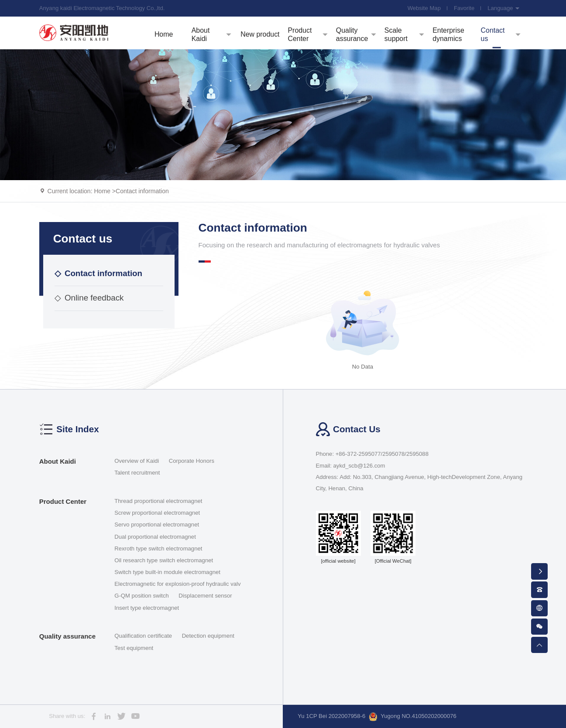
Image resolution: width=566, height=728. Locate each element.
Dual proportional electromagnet (155, 537)
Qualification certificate (143, 636)
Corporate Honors (192, 461)
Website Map (424, 8)
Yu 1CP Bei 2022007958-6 (331, 716)
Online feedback (89, 298)
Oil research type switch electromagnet (164, 560)
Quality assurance (67, 636)
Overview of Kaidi (137, 461)
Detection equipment (208, 636)
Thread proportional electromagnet (158, 501)
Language (504, 8)
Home (102, 191)
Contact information (142, 191)
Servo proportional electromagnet (157, 525)
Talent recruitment (137, 473)
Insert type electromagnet (147, 608)
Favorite (464, 8)
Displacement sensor (205, 596)
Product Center (63, 501)
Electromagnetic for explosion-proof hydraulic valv (177, 584)
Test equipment (134, 648)
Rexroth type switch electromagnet (158, 549)
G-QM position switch (142, 596)
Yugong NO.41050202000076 (413, 717)
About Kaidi (58, 461)
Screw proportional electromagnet (157, 513)
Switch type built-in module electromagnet (167, 572)
